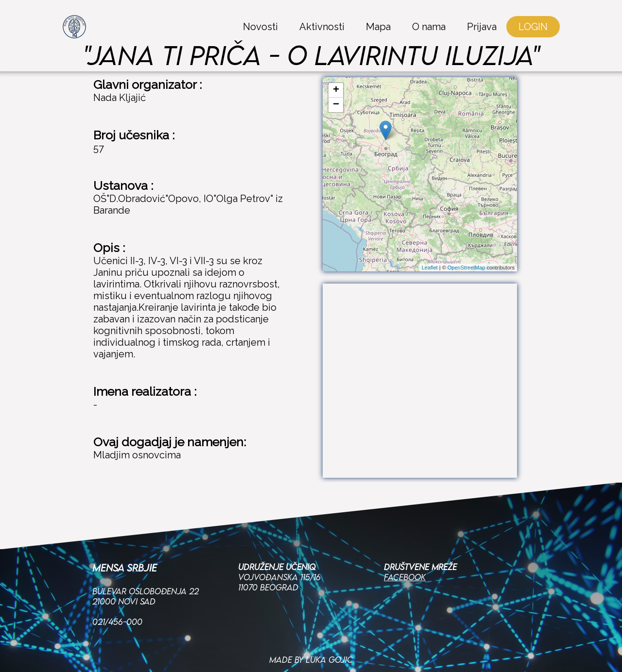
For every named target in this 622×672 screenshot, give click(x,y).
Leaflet (430, 268)
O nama (429, 27)
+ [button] (336, 90)
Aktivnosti (322, 27)
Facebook (405, 545)
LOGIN (533, 27)
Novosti (260, 27)
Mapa (378, 27)
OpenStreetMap (466, 268)
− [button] (336, 105)
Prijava (482, 27)
